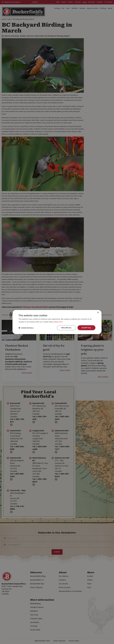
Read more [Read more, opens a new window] (58, 322)
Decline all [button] (66, 328)
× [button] (98, 312)
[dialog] (57, 322)
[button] (26, 328)
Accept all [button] (86, 328)
